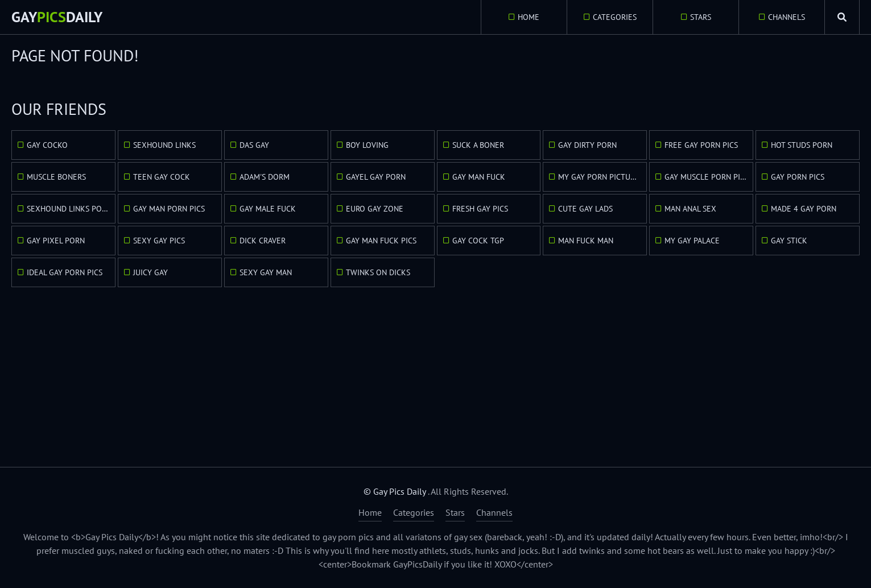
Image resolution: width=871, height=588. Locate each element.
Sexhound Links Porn (69, 209)
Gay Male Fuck (268, 209)
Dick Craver (263, 241)
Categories (615, 17)
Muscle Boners (56, 177)
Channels (787, 17)
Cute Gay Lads (585, 209)
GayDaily (57, 17)
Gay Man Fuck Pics (381, 241)
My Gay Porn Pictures (601, 177)
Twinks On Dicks (378, 272)
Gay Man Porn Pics (169, 209)
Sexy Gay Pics (159, 241)
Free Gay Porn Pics (701, 145)
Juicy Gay (150, 272)
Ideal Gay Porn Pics (65, 272)
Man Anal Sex (690, 209)
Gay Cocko (47, 145)
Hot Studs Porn (802, 145)
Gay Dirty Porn (587, 145)
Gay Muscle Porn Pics (707, 177)
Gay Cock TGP (478, 241)
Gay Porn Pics (798, 177)
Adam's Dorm (265, 177)
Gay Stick (789, 241)
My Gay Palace (692, 241)
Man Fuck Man (586, 241)
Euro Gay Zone (375, 209)
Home (529, 17)
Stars (701, 17)
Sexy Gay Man (266, 272)
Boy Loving (367, 145)
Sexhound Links (164, 145)
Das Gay (254, 145)
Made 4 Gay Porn (804, 209)
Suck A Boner (478, 145)
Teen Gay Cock (162, 177)
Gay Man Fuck (479, 177)
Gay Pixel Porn (56, 241)
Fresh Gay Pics (480, 209)
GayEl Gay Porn (376, 177)
